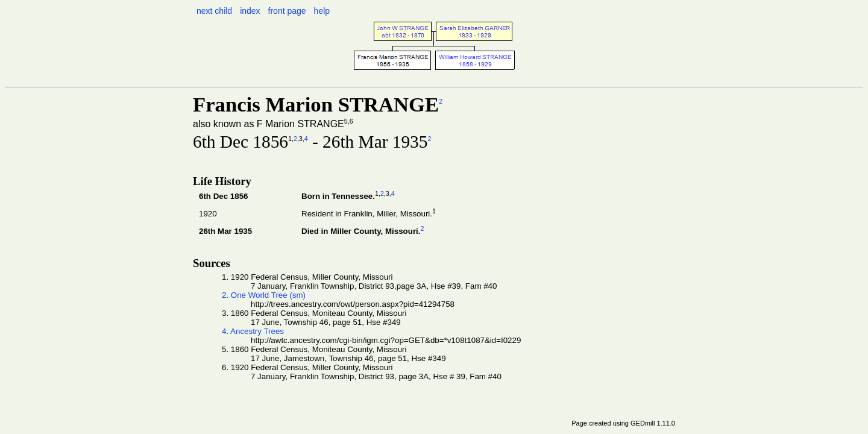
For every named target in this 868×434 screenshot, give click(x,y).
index (250, 11)
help (322, 11)
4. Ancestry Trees (253, 331)
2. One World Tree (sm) (264, 295)
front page (287, 11)
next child (214, 11)
